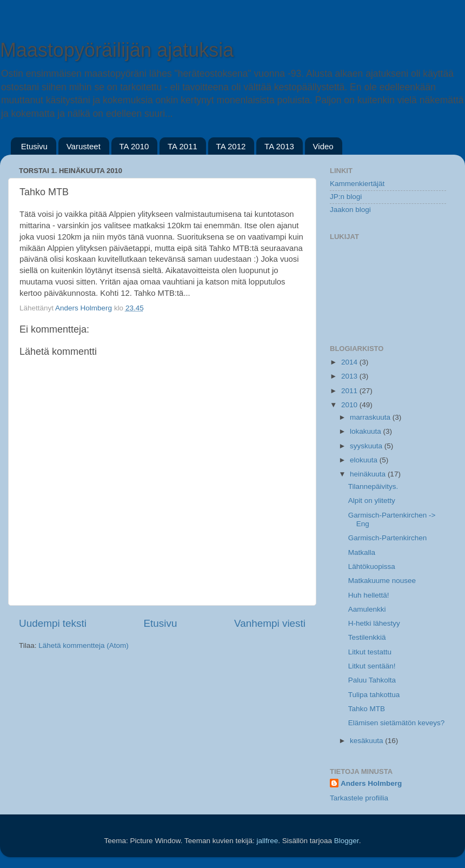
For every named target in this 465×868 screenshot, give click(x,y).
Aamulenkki (367, 609)
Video (323, 146)
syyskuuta (367, 446)
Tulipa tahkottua (374, 695)
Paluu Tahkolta (372, 680)
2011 (350, 391)
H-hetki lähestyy (374, 623)
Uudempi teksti (53, 623)
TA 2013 (279, 146)
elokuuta (365, 460)
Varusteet (84, 146)
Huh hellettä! (369, 595)
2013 (350, 376)
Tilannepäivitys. (373, 486)
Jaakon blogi (350, 210)
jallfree (267, 841)
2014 (350, 362)
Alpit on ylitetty (372, 501)
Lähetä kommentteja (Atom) (84, 645)
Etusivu (34, 146)
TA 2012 (231, 146)
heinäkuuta (369, 474)
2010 (350, 405)
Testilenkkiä (367, 637)
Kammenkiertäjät (357, 184)
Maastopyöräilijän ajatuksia (117, 50)
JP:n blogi (346, 197)
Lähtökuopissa (372, 566)
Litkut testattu (370, 652)
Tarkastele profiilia (359, 798)
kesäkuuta (367, 741)
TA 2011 (182, 146)
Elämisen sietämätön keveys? (397, 723)
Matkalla (362, 552)
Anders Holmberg (371, 783)
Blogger (347, 841)
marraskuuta (371, 417)
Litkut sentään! (372, 666)
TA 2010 (134, 146)
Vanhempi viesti (270, 623)
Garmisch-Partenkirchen (388, 538)
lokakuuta (367, 431)
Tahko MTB (367, 709)
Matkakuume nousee (382, 581)
